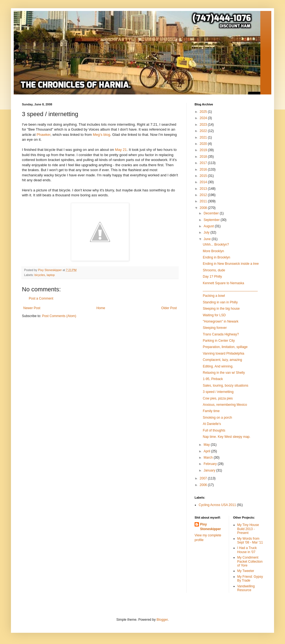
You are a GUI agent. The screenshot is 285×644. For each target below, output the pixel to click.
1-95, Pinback (213, 379)
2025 (204, 112)
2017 (204, 163)
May (207, 445)
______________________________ (230, 289)
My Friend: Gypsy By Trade (250, 579)
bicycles (40, 275)
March (209, 458)
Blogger (162, 620)
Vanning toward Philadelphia (223, 353)
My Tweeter (246, 571)
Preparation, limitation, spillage (225, 347)
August (209, 226)
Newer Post (32, 308)
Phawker (44, 135)
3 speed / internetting (218, 392)
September (212, 220)
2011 (204, 201)
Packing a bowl (214, 296)
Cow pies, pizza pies (218, 398)
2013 (204, 189)
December (212, 213)
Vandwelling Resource (246, 588)
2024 (204, 118)
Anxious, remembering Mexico (225, 405)
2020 (204, 144)
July (207, 232)
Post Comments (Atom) (59, 316)
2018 (204, 157)
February (211, 464)
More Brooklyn (213, 251)
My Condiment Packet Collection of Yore (250, 561)
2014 (204, 182)
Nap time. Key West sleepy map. (227, 437)
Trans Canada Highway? (221, 334)
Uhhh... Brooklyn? (216, 245)
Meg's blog (102, 135)
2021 (204, 137)
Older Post (169, 308)
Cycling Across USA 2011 (217, 505)
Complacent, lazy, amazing (222, 360)
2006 (204, 485)
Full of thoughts (214, 430)
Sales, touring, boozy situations (226, 386)
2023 (204, 125)
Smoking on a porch (217, 418)
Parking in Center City (219, 341)
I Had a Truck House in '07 (247, 550)
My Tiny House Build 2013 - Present (248, 529)
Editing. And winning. (218, 366)
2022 (204, 131)
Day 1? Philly (212, 277)
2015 (204, 176)
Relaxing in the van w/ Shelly (224, 373)
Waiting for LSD (214, 315)
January (210, 470)
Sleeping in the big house (221, 309)
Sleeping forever (215, 328)
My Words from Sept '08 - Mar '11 (250, 540)
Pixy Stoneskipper (210, 527)
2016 (204, 169)
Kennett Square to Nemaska (223, 283)
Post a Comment (41, 298)
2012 (204, 195)
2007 (204, 478)
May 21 (121, 150)
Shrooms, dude (214, 270)
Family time (211, 411)
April (207, 451)
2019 (204, 150)
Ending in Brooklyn (216, 257)
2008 (204, 208)
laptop (51, 275)
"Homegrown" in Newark (221, 321)
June (208, 239)
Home (101, 308)
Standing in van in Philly (220, 302)
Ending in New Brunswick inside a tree (231, 264)
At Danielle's (212, 424)
